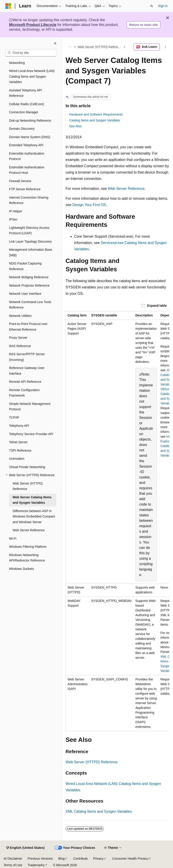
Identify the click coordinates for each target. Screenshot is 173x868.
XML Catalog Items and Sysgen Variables (99, 811)
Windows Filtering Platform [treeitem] (28, 547)
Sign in (163, 6)
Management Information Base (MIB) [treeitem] (31, 252)
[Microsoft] (8, 6)
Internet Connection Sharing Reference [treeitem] (29, 200)
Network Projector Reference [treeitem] (29, 285)
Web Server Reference (126, 189)
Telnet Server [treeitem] (18, 442)
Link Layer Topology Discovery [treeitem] (30, 241)
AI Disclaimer (13, 859)
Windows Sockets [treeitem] (21, 569)
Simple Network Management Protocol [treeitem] (30, 407)
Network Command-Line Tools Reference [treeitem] (30, 305)
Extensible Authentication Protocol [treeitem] (27, 156)
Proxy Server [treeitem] (18, 338)
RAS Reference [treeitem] (20, 346)
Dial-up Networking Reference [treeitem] (30, 121)
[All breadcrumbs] (69, 47)
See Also (75, 126)
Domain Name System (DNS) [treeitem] (30, 137)
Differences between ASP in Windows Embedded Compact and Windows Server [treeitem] (34, 516)
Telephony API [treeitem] (19, 426)
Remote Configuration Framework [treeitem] (24, 393)
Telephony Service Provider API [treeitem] (31, 434)
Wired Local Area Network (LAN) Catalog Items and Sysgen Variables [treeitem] (32, 76)
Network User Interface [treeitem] (25, 294)
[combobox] (31, 53)
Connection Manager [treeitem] (24, 112)
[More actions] (165, 47)
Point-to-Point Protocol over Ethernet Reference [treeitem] (28, 327)
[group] (117, 521)
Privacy (98, 859)
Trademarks (36, 865)
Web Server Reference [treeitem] (29, 530)
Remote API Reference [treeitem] (25, 382)
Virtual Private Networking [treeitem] (27, 467)
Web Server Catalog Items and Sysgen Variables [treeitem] (32, 500)
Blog (61, 859)
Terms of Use (13, 865)
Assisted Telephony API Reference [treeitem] (25, 93)
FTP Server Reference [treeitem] (25, 189)
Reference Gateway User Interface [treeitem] (27, 371)
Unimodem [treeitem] (17, 459)
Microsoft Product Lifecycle (33, 25)
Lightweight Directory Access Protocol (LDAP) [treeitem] (29, 231)
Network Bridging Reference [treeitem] (29, 277)
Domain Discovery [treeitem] (22, 129)
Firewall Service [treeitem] (20, 181)
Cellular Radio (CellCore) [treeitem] (27, 104)
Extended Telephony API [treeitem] (26, 145)
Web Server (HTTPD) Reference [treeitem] (28, 486)
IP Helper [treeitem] (16, 211)
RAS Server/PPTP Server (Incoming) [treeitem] (27, 357)
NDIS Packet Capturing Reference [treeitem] (25, 266)
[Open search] (152, 6)
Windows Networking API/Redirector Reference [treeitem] (27, 558)
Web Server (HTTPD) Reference (100, 47)
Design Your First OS (89, 205)
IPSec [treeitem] (13, 219)
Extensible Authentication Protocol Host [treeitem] (27, 170)
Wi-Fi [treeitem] (13, 538)
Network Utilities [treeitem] (20, 316)
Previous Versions (40, 859)
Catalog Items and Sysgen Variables (94, 120)
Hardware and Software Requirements (96, 114)
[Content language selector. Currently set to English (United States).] (25, 848)
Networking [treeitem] (17, 63)
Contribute (81, 859)
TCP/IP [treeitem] (14, 418)
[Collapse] (55, 43)
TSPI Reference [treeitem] (20, 450)
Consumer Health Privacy (130, 859)
